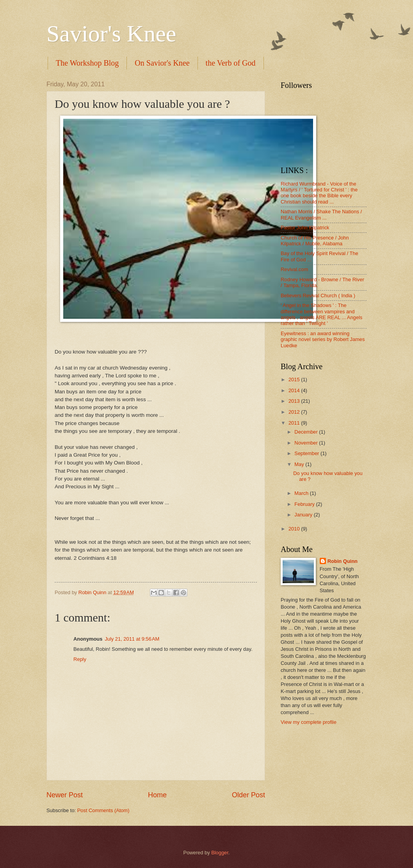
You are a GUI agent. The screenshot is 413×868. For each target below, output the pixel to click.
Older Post (248, 795)
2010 (295, 529)
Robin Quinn (343, 561)
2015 (295, 380)
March (302, 493)
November (307, 443)
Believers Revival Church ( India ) (318, 296)
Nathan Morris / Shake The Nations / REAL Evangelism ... (321, 214)
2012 (295, 412)
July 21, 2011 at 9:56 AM (132, 639)
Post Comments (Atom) (103, 810)
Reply (80, 659)
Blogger (220, 853)
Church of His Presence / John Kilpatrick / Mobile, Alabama (315, 241)
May (300, 464)
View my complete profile (309, 722)
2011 (295, 423)
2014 (295, 390)
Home (157, 795)
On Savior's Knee (162, 63)
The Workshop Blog (87, 63)
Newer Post (65, 795)
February (305, 504)
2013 (295, 401)
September (307, 453)
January (304, 515)
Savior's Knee (111, 34)
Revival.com (294, 269)
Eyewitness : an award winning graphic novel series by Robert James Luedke (323, 339)
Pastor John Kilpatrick (305, 228)
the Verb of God (231, 63)
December (307, 432)
